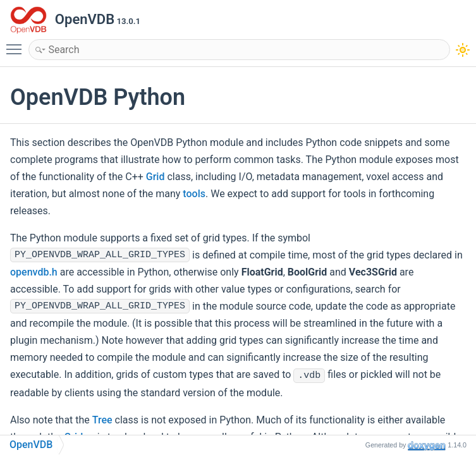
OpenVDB (31, 445)
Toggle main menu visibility (17, 44)
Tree (102, 420)
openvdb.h (34, 272)
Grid (156, 177)
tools (194, 194)
